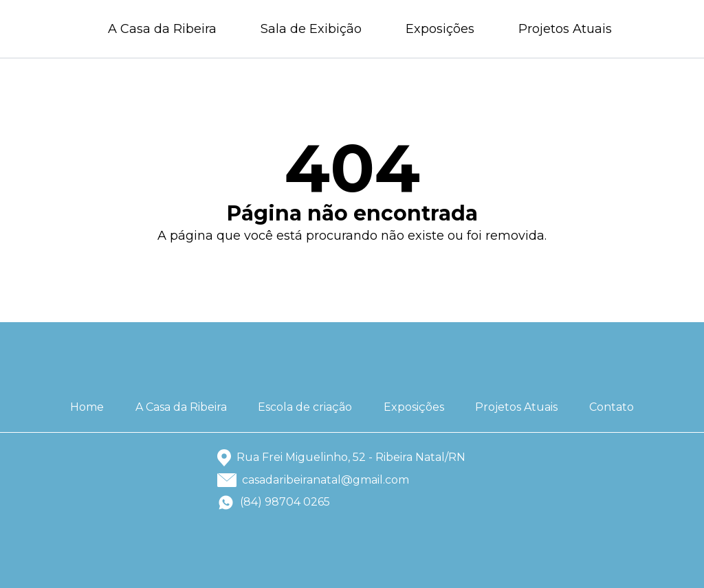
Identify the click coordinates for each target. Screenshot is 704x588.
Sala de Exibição (311, 29)
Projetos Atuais (565, 29)
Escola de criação (305, 407)
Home (87, 407)
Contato (612, 407)
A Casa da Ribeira (162, 29)
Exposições (440, 29)
